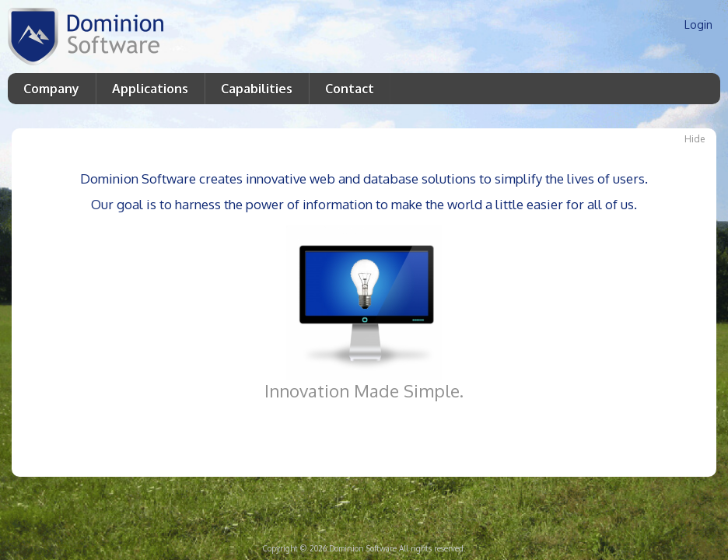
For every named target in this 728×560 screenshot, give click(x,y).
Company (51, 89)
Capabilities (257, 89)
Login (698, 24)
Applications (150, 89)
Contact (350, 89)
